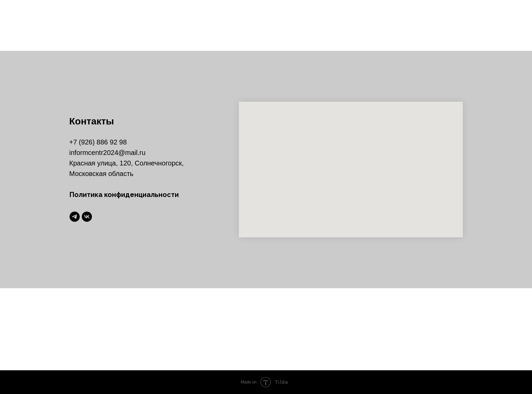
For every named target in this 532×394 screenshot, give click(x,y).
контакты (402, 18)
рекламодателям (453, 18)
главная (290, 18)
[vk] (512, 18)
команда (363, 18)
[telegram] (497, 18)
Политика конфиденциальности (124, 195)
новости (326, 18)
